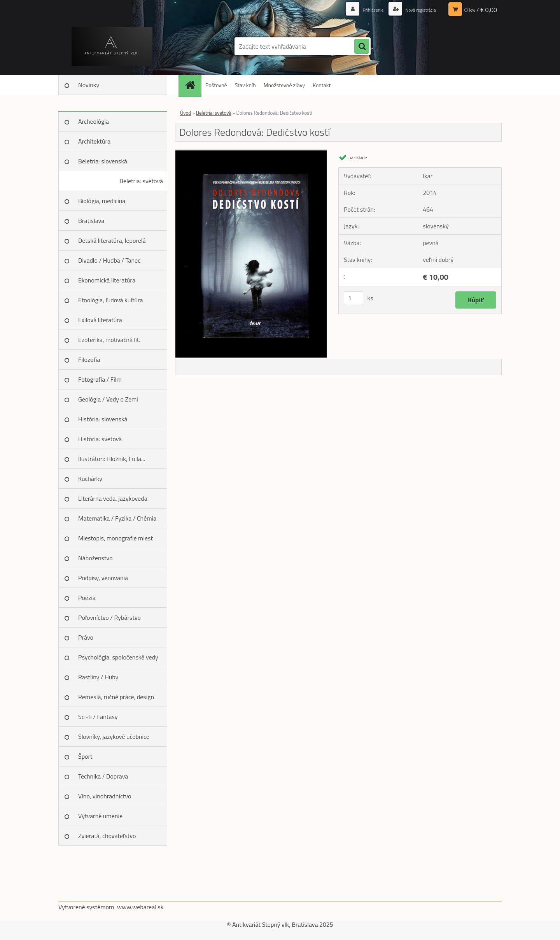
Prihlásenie (365, 10)
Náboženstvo (95, 558)
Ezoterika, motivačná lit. (109, 340)
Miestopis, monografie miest (115, 538)
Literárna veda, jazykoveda (113, 498)
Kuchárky (90, 479)
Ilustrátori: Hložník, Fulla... (112, 459)
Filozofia (89, 360)
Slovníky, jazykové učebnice (114, 737)
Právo (86, 637)
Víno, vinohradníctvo (105, 796)
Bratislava (91, 221)
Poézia (87, 598)
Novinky (89, 85)
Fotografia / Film (100, 379)
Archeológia (94, 121)
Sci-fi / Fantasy (98, 717)
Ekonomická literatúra (107, 280)
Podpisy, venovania (103, 578)
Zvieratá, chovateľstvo (107, 836)
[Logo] (112, 46)
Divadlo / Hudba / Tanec (109, 260)
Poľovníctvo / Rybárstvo (109, 617)
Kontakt (322, 85)
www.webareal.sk (140, 907)
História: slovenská (103, 419)
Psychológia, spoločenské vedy (118, 657)
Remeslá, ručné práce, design (116, 697)
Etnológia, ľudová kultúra (111, 300)
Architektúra (94, 141)
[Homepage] (192, 85)
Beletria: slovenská (103, 161)
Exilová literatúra (100, 320)
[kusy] (353, 298)
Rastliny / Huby (98, 677)
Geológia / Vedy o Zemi (108, 399)
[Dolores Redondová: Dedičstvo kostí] (251, 153)
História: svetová (100, 439)
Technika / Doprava (103, 776)
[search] (362, 47)
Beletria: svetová (141, 181)
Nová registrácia (417, 10)
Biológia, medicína (102, 201)
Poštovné (216, 85)
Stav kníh (245, 85)
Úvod (185, 113)
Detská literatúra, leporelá (112, 240)
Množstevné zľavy (284, 85)
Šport (85, 756)
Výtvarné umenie (100, 816)
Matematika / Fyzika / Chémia (117, 518)
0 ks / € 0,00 (481, 10)
